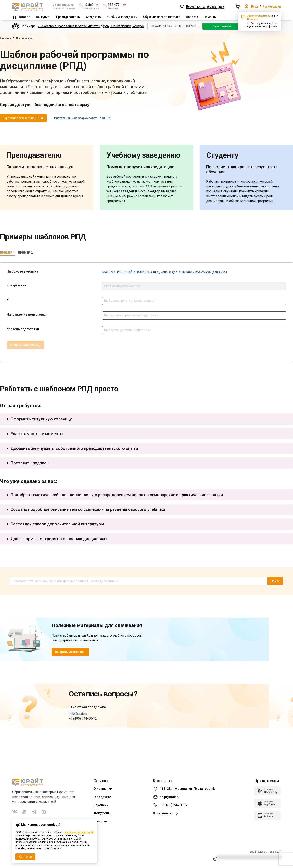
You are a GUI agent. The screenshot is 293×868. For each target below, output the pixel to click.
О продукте (102, 797)
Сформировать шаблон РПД (23, 118)
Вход (255, 7)
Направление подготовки (27, 315)
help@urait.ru (78, 714)
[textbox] (194, 300)
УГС (10, 300)
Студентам (94, 17)
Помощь (210, 17)
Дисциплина (16, 285)
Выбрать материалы (70, 652)
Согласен (25, 857)
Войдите (253, 19)
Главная (6, 38)
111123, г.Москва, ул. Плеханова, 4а (188, 789)
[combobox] (194, 301)
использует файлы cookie (79, 832)
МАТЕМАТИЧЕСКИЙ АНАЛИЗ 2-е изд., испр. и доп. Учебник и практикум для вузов (165, 272)
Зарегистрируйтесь (259, 16)
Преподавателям (68, 17)
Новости (192, 17)
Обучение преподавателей (162, 17)
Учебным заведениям (122, 17)
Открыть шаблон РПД (25, 345)
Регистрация (272, 7)
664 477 (114, 5)
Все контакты (166, 813)
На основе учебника (22, 271)
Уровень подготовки (23, 329)
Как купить (43, 17)
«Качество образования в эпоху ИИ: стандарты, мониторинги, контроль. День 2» (99, 26)
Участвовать (222, 26)
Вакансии (101, 805)
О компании (103, 789)
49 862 (89, 5)
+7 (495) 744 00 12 (174, 805)
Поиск (275, 581)
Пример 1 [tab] (7, 253)
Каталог (24, 17)
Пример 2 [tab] (25, 253)
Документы (103, 813)
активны (57, 8)
